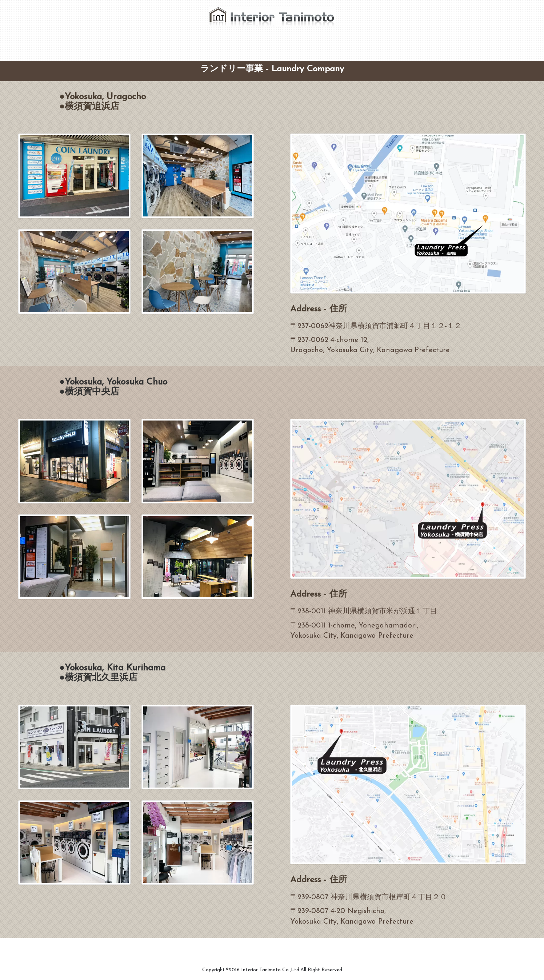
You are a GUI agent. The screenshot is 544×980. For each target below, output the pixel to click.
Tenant (236, 41)
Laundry (268, 41)
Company (159, 41)
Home (101, 41)
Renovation (199, 41)
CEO (128, 41)
